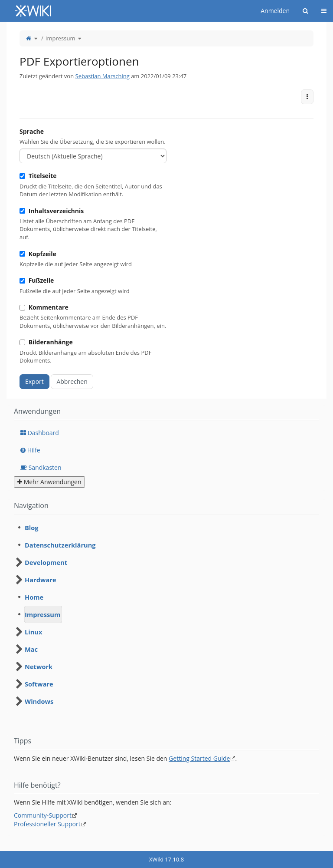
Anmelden (275, 11)
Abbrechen (72, 381)
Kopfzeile (38, 254)
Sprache (32, 131)
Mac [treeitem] (31, 649)
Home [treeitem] (34, 597)
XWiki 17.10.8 (166, 859)
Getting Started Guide (199, 758)
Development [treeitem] (46, 562)
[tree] (166, 614)
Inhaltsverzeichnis (52, 211)
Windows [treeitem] (39, 701)
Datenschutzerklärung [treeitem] (60, 545)
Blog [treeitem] (32, 528)
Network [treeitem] (39, 667)
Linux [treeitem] (33, 632)
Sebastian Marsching (103, 76)
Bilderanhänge (46, 342)
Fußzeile (37, 280)
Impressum (60, 38)
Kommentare (44, 307)
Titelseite (38, 176)
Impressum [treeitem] (42, 614)
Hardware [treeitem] (41, 580)
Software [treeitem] (39, 684)
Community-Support (43, 815)
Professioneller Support (47, 824)
